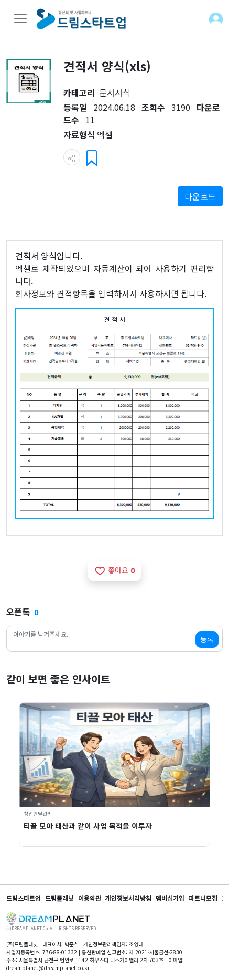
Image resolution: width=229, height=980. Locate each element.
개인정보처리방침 (128, 898)
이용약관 (90, 898)
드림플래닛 (59, 898)
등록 (207, 639)
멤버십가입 (170, 898)
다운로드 (200, 196)
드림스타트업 (24, 898)
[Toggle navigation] (20, 18)
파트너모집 (203, 898)
